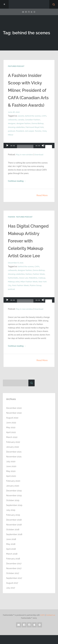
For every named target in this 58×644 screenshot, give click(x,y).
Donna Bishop (38, 123)
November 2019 (14, 495)
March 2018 (12, 554)
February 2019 (13, 515)
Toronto (39, 131)
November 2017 (14, 568)
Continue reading (17, 181)
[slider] (25, 148)
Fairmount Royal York (35, 127)
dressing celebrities (16, 127)
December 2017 (14, 563)
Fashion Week (39, 274)
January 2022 (13, 447)
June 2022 (11, 423)
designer (12, 123)
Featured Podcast (16, 66)
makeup (42, 278)
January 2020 (13, 486)
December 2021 (14, 452)
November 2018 (14, 525)
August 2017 (12, 583)
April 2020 (11, 476)
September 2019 (14, 505)
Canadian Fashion (33, 120)
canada (21, 120)
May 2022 (11, 427)
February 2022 (13, 442)
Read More (42, 195)
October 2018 (13, 529)
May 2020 (11, 471)
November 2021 (14, 457)
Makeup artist (14, 282)
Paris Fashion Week (21, 285)
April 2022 (11, 432)
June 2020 (11, 466)
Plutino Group (36, 285)
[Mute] (43, 147)
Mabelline (34, 278)
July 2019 (11, 510)
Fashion (11, 217)
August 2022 (12, 418)
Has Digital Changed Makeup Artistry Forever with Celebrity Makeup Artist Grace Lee (29, 241)
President (20, 131)
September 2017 (14, 578)
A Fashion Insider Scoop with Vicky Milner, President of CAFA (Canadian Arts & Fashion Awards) (29, 90)
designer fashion (24, 123)
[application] (29, 146)
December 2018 (14, 520)
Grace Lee (24, 278)
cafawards (12, 120)
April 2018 (11, 549)
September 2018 (14, 534)
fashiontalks (13, 278)
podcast (11, 131)
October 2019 (13, 500)
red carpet (30, 131)
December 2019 (14, 491)
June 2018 (11, 539)
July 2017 (11, 588)
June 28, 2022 (14, 112)
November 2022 (14, 413)
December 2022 (14, 408)
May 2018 (11, 544)
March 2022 (12, 437)
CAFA (45, 116)
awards (21, 116)
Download (39, 155)
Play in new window (24, 155)
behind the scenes (33, 116)
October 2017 (13, 573)
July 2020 (11, 461)
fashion (29, 274)
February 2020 (13, 481)
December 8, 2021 (16, 263)
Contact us (51, 615)
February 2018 (13, 559)
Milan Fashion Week (30, 282)
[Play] (7, 147)
